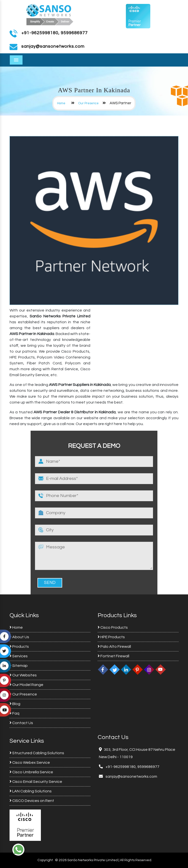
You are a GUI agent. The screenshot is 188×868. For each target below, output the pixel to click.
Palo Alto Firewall (114, 647)
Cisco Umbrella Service (31, 772)
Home (61, 103)
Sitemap (19, 666)
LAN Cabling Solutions (31, 791)
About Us (19, 637)
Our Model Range (26, 685)
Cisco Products (113, 627)
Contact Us (21, 723)
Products (19, 647)
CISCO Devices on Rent (32, 801)
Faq (14, 713)
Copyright (45, 860)
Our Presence (88, 103)
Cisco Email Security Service (36, 782)
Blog (15, 704)
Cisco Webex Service (30, 763)
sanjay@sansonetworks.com (131, 776)
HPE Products (111, 637)
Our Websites (23, 675)
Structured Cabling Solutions (37, 753)
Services (19, 656)
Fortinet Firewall (113, 656)
